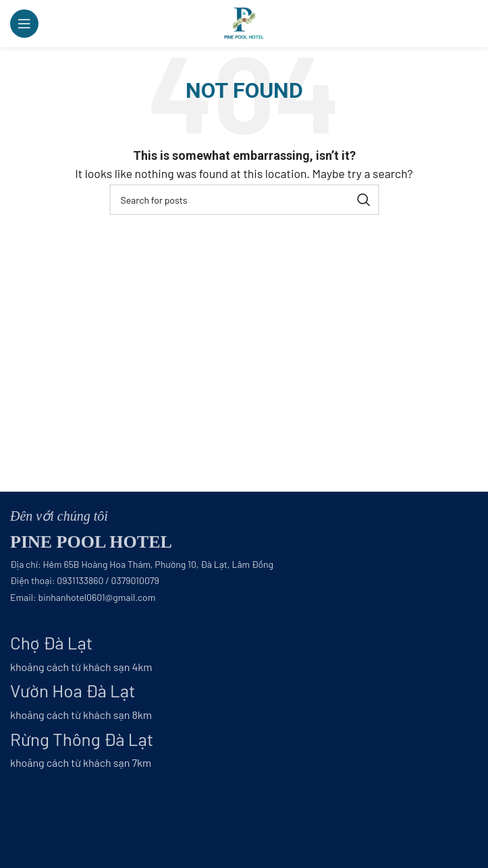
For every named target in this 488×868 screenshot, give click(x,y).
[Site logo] (244, 22)
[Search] (244, 200)
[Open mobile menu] (24, 24)
